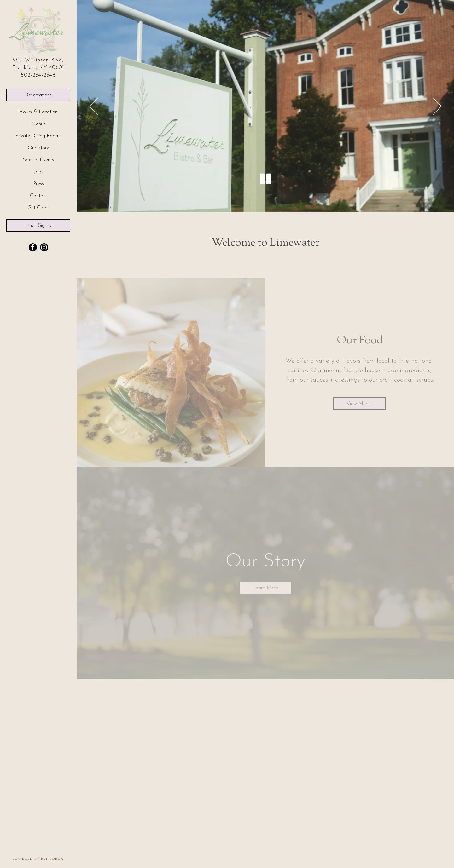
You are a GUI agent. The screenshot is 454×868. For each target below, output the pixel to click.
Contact (38, 196)
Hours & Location (38, 112)
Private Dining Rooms (38, 136)
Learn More (265, 588)
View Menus (360, 404)
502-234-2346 (38, 75)
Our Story (38, 148)
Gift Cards (40, 207)
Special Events (38, 160)
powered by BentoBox (45, 859)
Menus (38, 124)
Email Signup (38, 226)
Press (38, 184)
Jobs (38, 172)
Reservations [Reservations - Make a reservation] (38, 95)
